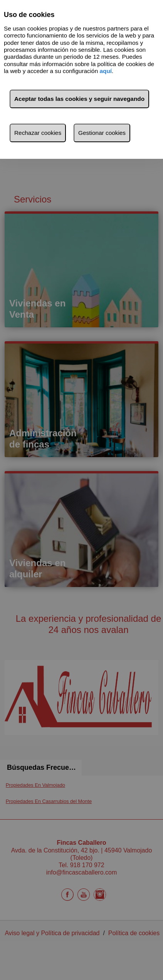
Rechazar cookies (38, 133)
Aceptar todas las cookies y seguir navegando (79, 99)
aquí (106, 71)
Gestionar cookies (102, 133)
